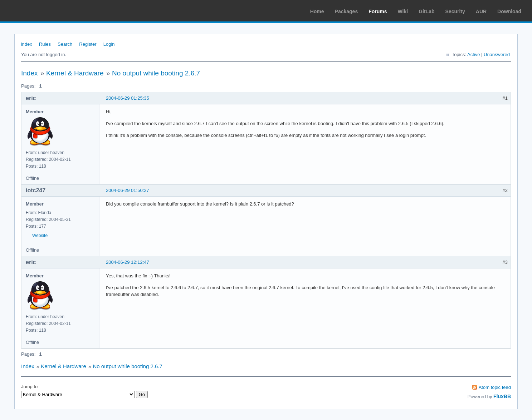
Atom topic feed (495, 387)
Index (26, 44)
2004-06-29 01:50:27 (128, 190)
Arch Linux (39, 11)
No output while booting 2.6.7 (156, 73)
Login (109, 44)
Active (474, 55)
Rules (45, 44)
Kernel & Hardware (75, 73)
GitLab (426, 11)
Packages (346, 11)
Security (455, 11)
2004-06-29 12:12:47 (128, 262)
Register (88, 44)
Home (317, 11)
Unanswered (497, 55)
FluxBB (502, 396)
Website (40, 236)
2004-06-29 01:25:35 (128, 98)
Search (65, 44)
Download (509, 11)
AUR (481, 11)
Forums (378, 11)
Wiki (403, 11)
